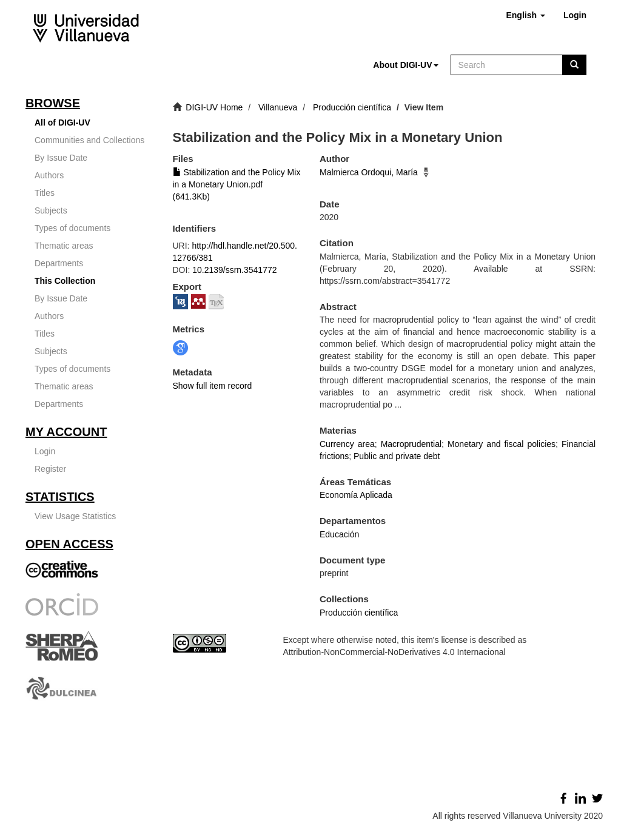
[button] (525, 15)
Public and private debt (397, 456)
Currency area (347, 444)
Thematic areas (64, 246)
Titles (45, 193)
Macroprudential (411, 444)
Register (50, 469)
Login (45, 451)
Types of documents (72, 228)
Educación (339, 534)
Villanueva (278, 107)
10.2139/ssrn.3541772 (234, 270)
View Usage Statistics (75, 516)
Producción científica (352, 107)
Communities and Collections (89, 140)
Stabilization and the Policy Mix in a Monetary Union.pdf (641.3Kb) (237, 184)
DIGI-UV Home (214, 107)
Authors (49, 175)
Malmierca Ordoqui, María (369, 172)
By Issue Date (61, 158)
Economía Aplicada (356, 495)
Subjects (51, 210)
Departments (59, 263)
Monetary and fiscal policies (502, 444)
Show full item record (213, 386)
